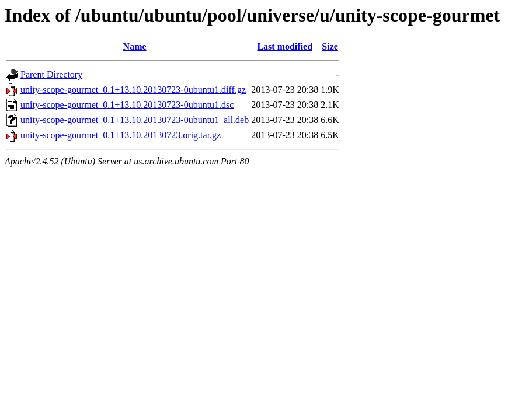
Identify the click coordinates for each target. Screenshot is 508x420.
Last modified (285, 46)
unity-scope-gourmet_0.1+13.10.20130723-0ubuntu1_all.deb (135, 120)
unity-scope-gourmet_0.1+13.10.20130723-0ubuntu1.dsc (127, 105)
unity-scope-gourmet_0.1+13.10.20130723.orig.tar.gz (121, 135)
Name (135, 46)
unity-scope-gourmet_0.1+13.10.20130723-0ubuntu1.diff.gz (133, 90)
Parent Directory (51, 74)
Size (330, 46)
